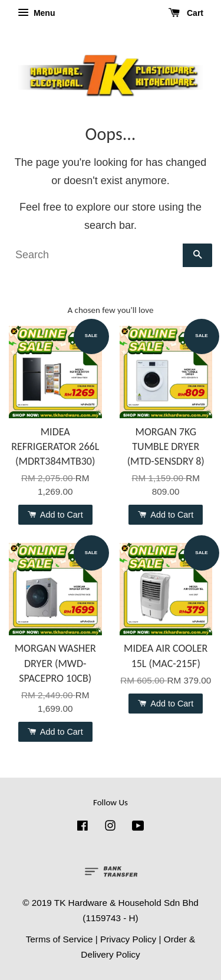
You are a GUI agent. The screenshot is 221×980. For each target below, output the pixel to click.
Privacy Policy (128, 939)
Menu (36, 13)
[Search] (96, 255)
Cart (186, 13)
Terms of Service (60, 939)
